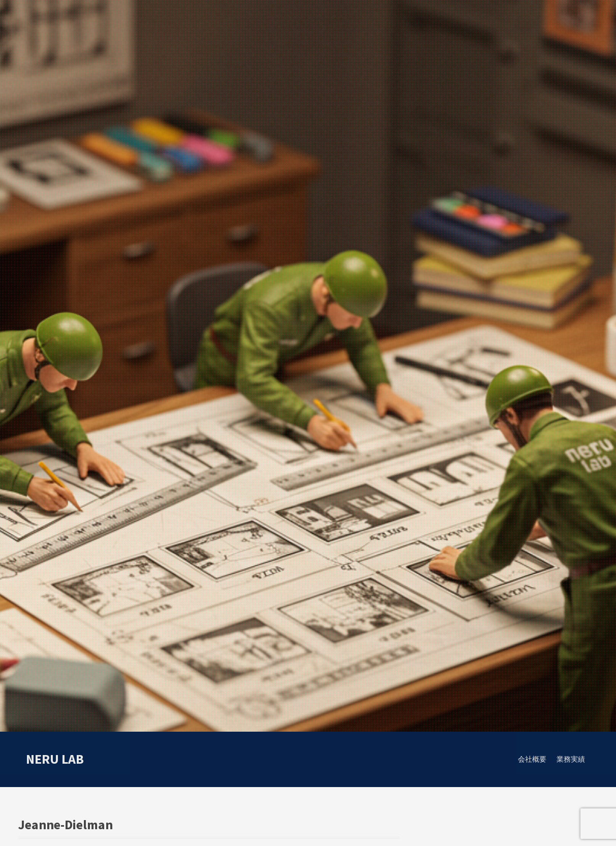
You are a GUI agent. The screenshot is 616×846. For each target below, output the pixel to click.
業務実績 (571, 759)
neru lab (55, 759)
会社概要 (532, 759)
